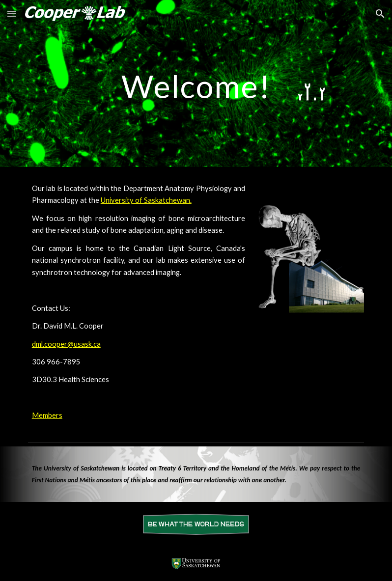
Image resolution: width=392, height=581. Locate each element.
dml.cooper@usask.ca (66, 344)
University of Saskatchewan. (146, 200)
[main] (196, 82)
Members (47, 415)
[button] (12, 14)
